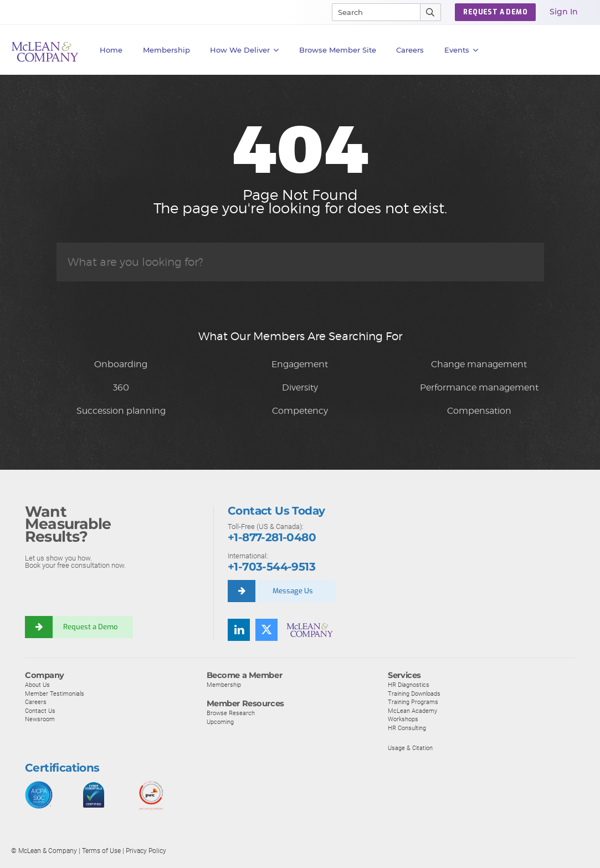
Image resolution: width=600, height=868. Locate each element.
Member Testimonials (55, 694)
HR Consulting (407, 728)
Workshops (403, 719)
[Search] (371, 12)
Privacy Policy (146, 851)
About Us (37, 685)
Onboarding (121, 364)
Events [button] (461, 50)
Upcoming (220, 722)
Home (111, 50)
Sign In (564, 12)
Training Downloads (414, 694)
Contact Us (40, 711)
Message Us (293, 591)
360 (121, 387)
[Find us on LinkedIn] (239, 630)
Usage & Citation (410, 748)
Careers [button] (410, 50)
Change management (479, 364)
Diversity (300, 387)
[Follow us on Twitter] (266, 630)
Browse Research (231, 713)
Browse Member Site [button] (338, 50)
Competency (300, 411)
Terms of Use (101, 851)
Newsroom (40, 719)
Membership (166, 50)
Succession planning (121, 411)
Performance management (479, 387)
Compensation (479, 411)
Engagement (300, 364)
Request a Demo (90, 627)
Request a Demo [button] (495, 12)
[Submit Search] (431, 12)
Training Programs (413, 702)
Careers (36, 702)
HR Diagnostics (409, 685)
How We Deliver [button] (245, 50)
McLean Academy (412, 711)
